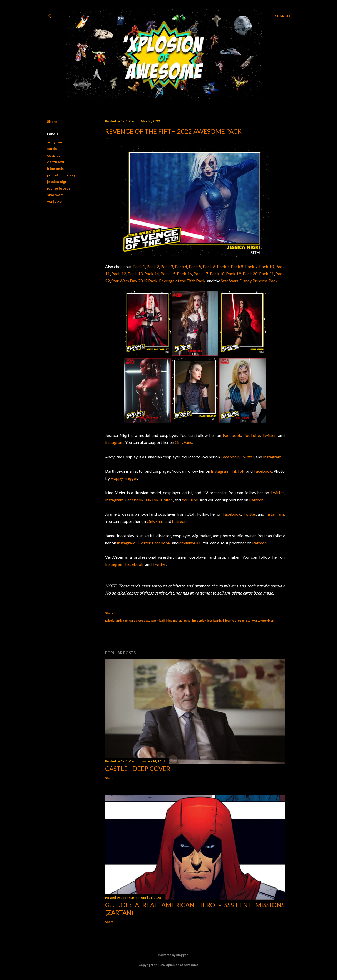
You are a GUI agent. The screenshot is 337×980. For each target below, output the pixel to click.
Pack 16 (184, 274)
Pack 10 (266, 266)
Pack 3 (167, 266)
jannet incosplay (61, 175)
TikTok (238, 471)
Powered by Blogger (169, 955)
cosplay (54, 155)
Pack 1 (139, 266)
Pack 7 (223, 266)
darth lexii (56, 162)
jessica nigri (57, 182)
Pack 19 (234, 274)
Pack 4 (181, 266)
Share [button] (52, 121)
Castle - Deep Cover (138, 768)
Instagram (114, 442)
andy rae (55, 142)
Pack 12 (119, 274)
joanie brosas (59, 188)
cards (52, 149)
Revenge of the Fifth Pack (182, 281)
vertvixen (55, 201)
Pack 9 (251, 266)
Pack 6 (209, 266)
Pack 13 (135, 274)
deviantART (190, 543)
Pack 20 (250, 274)
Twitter (269, 435)
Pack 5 (195, 266)
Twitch (166, 500)
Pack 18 (217, 274)
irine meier (56, 168)
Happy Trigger (124, 478)
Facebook (232, 435)
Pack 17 (201, 274)
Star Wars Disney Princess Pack (249, 281)
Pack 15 (168, 274)
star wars (55, 195)
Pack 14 (152, 274)
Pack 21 (266, 274)
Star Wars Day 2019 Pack (134, 281)
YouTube (252, 435)
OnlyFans (183, 442)
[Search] (283, 16)
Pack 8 (237, 266)
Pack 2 (153, 266)
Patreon (256, 500)
